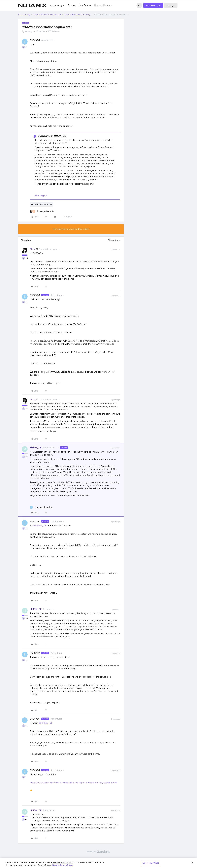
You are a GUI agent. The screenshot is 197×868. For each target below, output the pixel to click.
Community (24, 14)
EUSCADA (35, 40)
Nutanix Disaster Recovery (77, 14)
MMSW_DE (36, 448)
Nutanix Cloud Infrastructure (47, 14)
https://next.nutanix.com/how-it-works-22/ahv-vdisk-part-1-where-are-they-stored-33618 (73, 783)
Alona (33, 249)
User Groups (85, 5)
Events (72, 5)
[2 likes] (42, 211)
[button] (153, 5)
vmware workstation (41, 204)
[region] (98, 863)
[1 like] (41, 507)
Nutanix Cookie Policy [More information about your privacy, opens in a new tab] (63, 865)
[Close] (192, 863)
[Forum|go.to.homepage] (33, 5)
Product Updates (103, 5)
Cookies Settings (151, 863)
